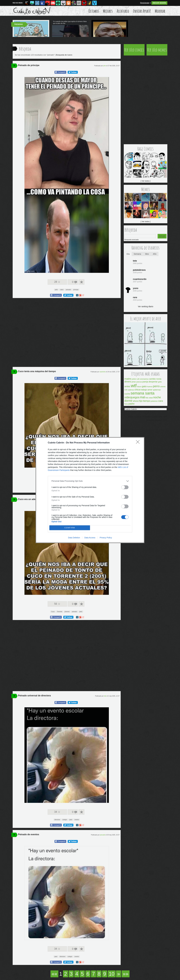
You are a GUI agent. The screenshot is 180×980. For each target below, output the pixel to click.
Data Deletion (74, 538)
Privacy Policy (106, 538)
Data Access (90, 538)
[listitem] (90, 481)
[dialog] (90, 490)
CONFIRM (70, 528)
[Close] (139, 443)
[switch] (125, 487)
